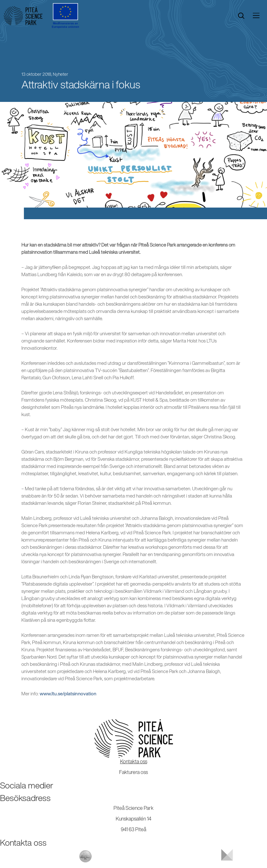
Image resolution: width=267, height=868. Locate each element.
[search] (241, 16)
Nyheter (61, 74)
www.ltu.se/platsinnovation (68, 694)
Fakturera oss (133, 772)
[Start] (23, 16)
